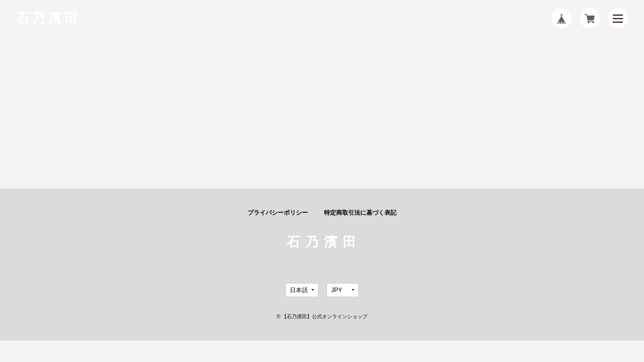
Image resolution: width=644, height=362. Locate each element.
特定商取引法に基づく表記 (360, 213)
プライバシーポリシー (278, 213)
